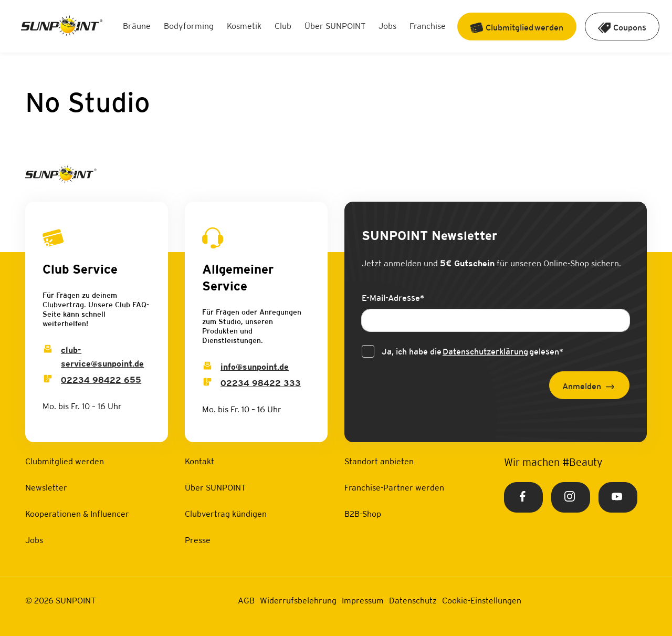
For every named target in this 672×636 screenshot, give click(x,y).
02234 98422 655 (101, 380)
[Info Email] (207, 367)
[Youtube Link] (618, 497)
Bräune (137, 26)
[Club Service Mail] (48, 350)
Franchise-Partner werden (394, 488)
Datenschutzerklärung (485, 352)
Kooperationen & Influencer (77, 514)
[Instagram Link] (571, 497)
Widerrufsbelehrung (298, 601)
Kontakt (199, 461)
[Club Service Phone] (48, 380)
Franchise (428, 26)
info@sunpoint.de (255, 367)
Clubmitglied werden (65, 461)
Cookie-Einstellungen (482, 601)
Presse (198, 540)
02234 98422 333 (261, 383)
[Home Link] (62, 27)
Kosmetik (244, 26)
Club (283, 26)
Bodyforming (189, 26)
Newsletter (46, 488)
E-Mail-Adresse (393, 298)
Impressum (363, 601)
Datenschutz (413, 601)
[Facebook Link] (523, 497)
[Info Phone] (207, 383)
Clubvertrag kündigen (226, 514)
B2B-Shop (363, 514)
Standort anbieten (379, 461)
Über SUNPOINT (335, 26)
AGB (246, 601)
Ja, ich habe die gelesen (472, 352)
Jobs (387, 26)
